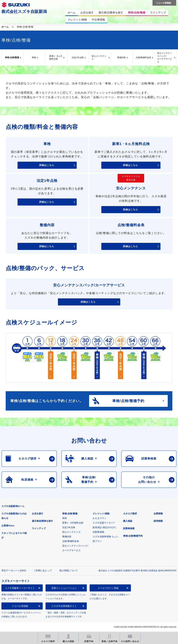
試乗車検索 (129, 528)
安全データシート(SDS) (14, 571)
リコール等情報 (20, 606)
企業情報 (158, 514)
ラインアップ (39, 528)
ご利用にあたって (43, 571)
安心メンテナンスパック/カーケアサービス (165, 57)
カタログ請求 (130, 514)
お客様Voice (8, 526)
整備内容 (122, 57)
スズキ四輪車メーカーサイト (20, 588)
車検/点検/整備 (12, 57)
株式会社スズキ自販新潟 (24, 11)
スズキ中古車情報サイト (64, 606)
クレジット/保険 (101, 514)
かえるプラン (100, 518)
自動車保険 (98, 532)
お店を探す (38, 514)
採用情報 (158, 521)
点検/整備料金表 (143, 57)
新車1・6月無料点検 (73, 523)
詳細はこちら (47, 165)
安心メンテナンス (99, 58)
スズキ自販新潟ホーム (13, 506)
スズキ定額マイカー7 (104, 523)
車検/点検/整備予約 (133, 536)
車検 (34, 57)
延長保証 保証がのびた (104, 527)
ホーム (5, 27)
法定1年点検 (78, 57)
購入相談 (128, 521)
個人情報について (69, 571)
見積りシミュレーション (64, 588)
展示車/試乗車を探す (43, 521)
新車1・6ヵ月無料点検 (56, 58)
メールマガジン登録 (108, 588)
